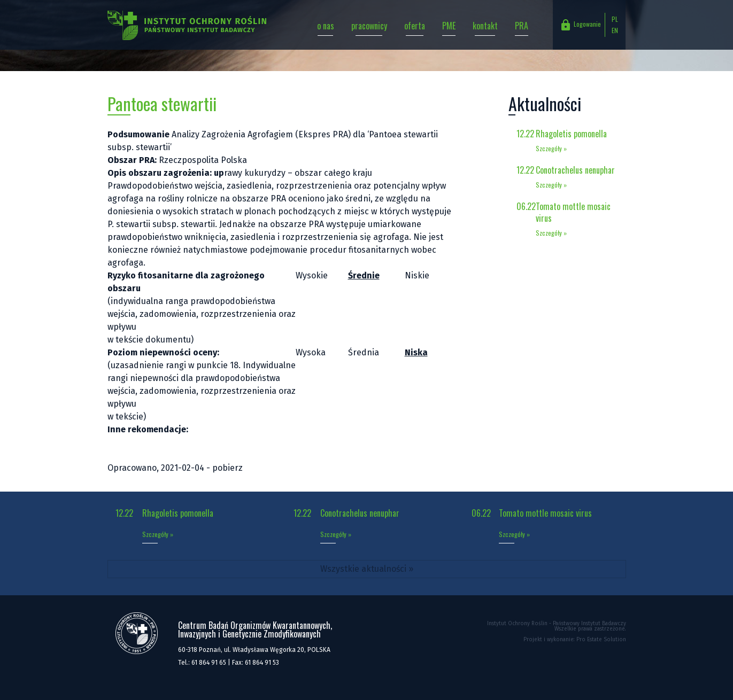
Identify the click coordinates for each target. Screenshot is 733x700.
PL (615, 19)
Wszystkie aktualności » (367, 569)
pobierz (227, 468)
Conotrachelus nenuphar (575, 170)
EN (615, 30)
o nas (326, 26)
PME (449, 26)
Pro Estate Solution (601, 640)
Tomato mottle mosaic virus (573, 212)
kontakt (485, 26)
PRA (522, 26)
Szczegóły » (551, 148)
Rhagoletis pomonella (571, 134)
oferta (415, 26)
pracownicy (369, 26)
